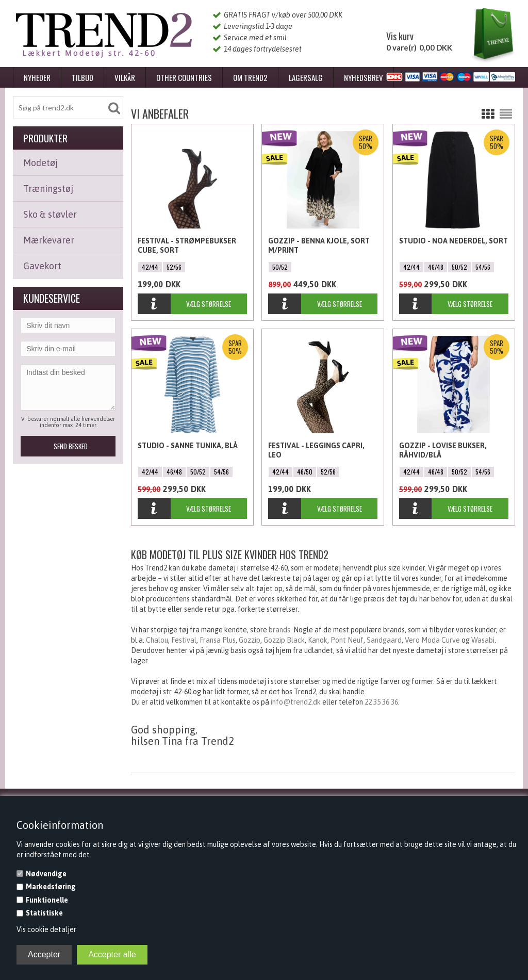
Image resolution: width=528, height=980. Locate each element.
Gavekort (42, 266)
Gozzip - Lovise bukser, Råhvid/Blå (443, 450)
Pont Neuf (347, 640)
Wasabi (483, 640)
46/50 (305, 472)
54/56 (483, 267)
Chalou (157, 640)
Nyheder (37, 77)
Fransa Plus (218, 640)
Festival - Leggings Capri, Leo (316, 450)
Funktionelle (47, 900)
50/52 (280, 267)
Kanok (318, 640)
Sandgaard (384, 640)
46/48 (436, 267)
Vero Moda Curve (432, 640)
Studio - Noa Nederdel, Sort (453, 241)
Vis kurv (400, 36)
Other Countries (184, 77)
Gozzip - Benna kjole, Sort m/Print (319, 246)
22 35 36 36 (381, 702)
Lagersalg (306, 77)
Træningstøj (48, 189)
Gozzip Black (284, 640)
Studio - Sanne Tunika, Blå (188, 446)
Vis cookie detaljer (46, 929)
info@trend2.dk (296, 702)
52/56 (174, 267)
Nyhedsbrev (364, 77)
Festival (184, 640)
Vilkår (125, 77)
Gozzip (250, 640)
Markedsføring (51, 887)
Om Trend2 (250, 77)
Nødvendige (46, 874)
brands (279, 630)
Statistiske (44, 913)
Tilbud (82, 77)
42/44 (150, 267)
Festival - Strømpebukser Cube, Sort (187, 246)
